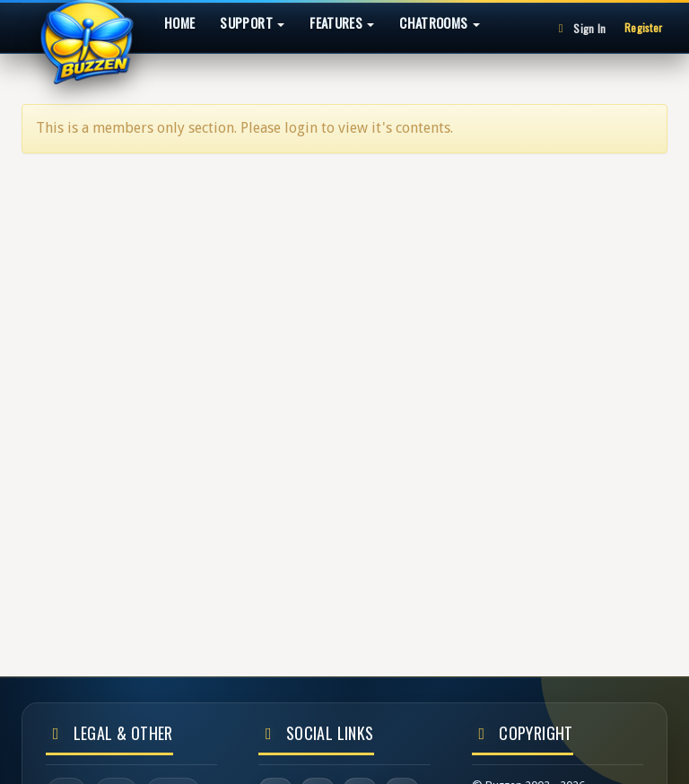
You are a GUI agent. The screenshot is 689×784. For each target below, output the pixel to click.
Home (179, 22)
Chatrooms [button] (440, 22)
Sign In (580, 28)
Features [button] (342, 22)
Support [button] (252, 22)
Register (643, 27)
